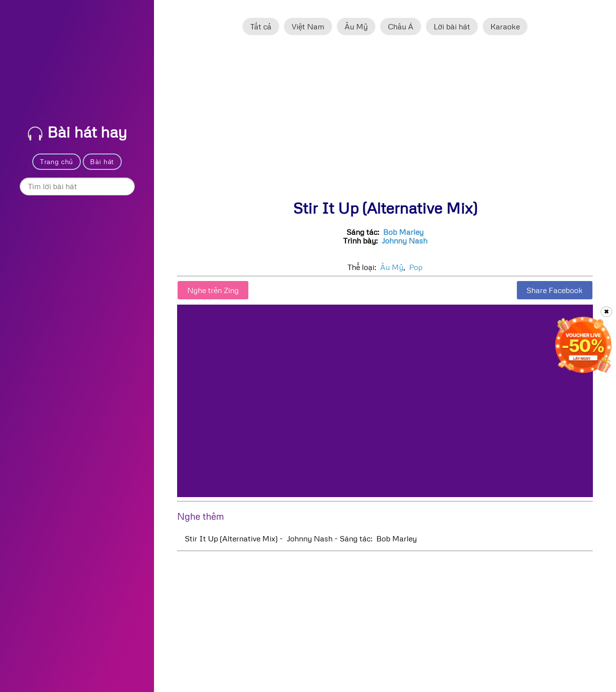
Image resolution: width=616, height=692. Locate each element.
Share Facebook (555, 290)
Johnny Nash (404, 241)
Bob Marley (403, 232)
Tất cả (261, 26)
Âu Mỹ (356, 26)
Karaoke (505, 26)
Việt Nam (308, 26)
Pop (416, 267)
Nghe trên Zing (213, 290)
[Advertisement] (385, 122)
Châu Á (401, 26)
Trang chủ (57, 161)
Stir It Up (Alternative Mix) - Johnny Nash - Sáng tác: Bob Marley (301, 538)
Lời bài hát (452, 26)
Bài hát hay (77, 132)
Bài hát (102, 161)
